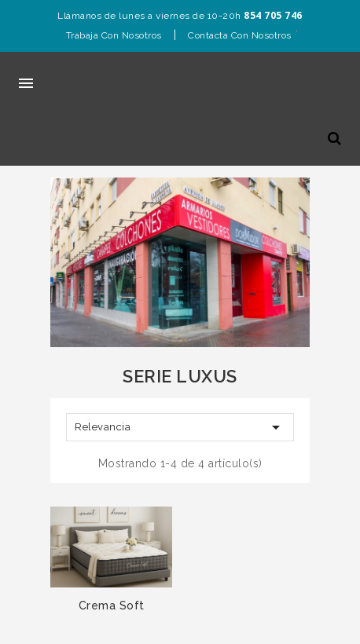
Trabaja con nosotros (114, 35)
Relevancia (180, 427)
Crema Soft (112, 606)
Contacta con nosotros (240, 35)
